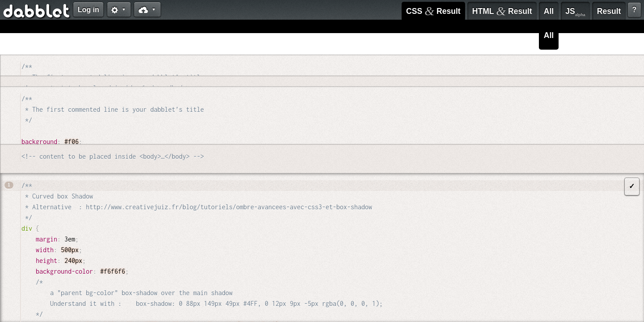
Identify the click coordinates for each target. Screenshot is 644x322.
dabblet (37, 13)
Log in (89, 10)
